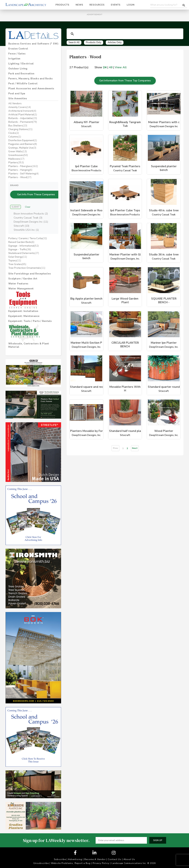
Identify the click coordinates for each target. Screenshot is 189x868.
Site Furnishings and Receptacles (30, 272)
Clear (28, 205)
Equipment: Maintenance (24, 315)
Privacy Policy (101, 862)
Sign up (158, 839)
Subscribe (60, 858)
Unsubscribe (41, 862)
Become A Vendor (95, 858)
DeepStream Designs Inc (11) (31, 220)
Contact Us (115, 858)
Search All (74, 42)
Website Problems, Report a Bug (71, 862)
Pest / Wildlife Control (23, 84)
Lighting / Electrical (21, 64)
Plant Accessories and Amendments (31, 89)
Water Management (21, 287)
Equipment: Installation (23, 310)
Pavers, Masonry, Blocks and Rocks (30, 79)
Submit (16, 205)
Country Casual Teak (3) (28, 216)
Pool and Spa (17, 94)
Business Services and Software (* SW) (33, 44)
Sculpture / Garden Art (23, 277)
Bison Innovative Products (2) (31, 212)
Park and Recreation (21, 74)
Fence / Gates (17, 54)
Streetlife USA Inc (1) (26, 228)
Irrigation (14, 59)
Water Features (18, 282)
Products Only (94, 42)
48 (111, 67)
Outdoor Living (18, 69)
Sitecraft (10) (21, 224)
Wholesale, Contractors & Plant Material (29, 344)
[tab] (33, 44)
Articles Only (115, 42)
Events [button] (116, 5)
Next (135, 446)
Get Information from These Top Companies (125, 80)
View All (121, 67)
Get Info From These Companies (36, 194)
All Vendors (15, 104)
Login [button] (131, 5)
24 (105, 67)
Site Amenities (18, 99)
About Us (129, 858)
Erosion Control (18, 49)
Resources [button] (97, 5)
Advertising (75, 858)
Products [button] (62, 5)
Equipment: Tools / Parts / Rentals (30, 320)
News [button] (79, 5)
